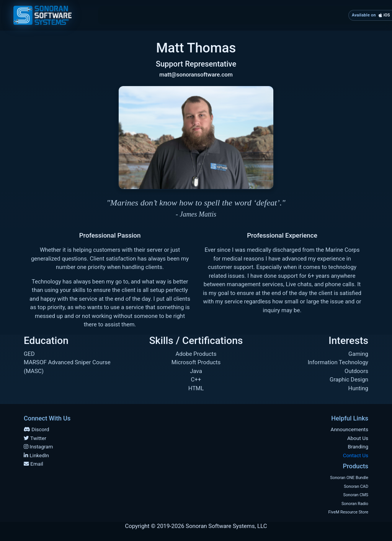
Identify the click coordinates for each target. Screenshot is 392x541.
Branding (216, 15)
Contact (323, 15)
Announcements (350, 429)
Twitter (35, 438)
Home (124, 14)
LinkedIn (36, 455)
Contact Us (356, 455)
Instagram (38, 446)
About (167, 15)
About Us (358, 438)
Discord (36, 429)
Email (33, 464)
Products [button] (268, 15)
